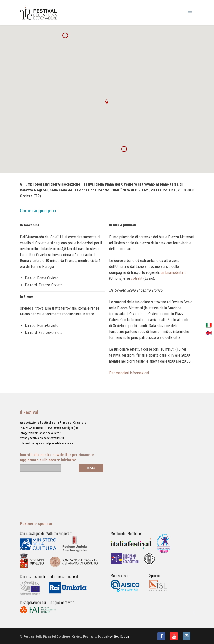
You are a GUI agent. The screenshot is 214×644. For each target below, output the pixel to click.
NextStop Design (118, 636)
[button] (107, 101)
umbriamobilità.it (173, 272)
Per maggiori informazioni (129, 373)
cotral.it (137, 278)
